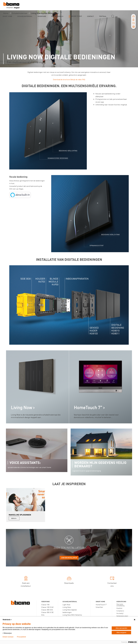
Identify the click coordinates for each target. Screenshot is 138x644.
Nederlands (7, 620)
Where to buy (77, 16)
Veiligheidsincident (122, 616)
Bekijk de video (76, 79)
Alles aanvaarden (121, 628)
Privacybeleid (21, 637)
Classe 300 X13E (47, 612)
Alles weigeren (121, 633)
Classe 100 (45, 605)
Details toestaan (8, 637)
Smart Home (7, 16)
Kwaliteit (119, 608)
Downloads (69, 581)
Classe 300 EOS (47, 610)
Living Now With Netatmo (72, 615)
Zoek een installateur (69, 558)
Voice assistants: (25, 463)
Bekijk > (14, 518)
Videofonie (42, 16)
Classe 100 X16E (47, 607)
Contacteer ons (112, 582)
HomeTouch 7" (101, 605)
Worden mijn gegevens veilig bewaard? (100, 464)
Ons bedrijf (120, 613)
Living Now (67, 607)
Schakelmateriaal (25, 16)
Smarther (99, 607)
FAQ (84, 79)
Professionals (57, 16)
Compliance (120, 611)
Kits (43, 615)
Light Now (66, 605)
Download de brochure (61, 79)
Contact (91, 16)
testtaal (103, 16)
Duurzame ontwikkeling (120, 605)
